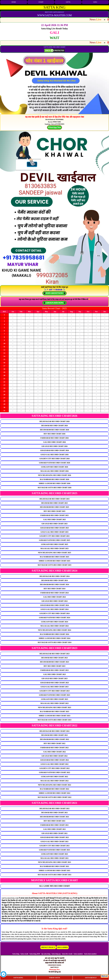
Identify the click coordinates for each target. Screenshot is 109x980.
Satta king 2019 (35, 954)
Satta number (78, 954)
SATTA (68, 2)
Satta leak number (90, 954)
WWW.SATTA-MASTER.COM (54, 15)
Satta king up (56, 954)
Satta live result (67, 954)
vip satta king (46, 954)
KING (95, 2)
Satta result (24, 954)
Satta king (16, 954)
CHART (41, 2)
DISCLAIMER (63, 947)
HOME (14, 2)
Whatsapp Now (55, 970)
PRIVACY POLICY (48, 947)
